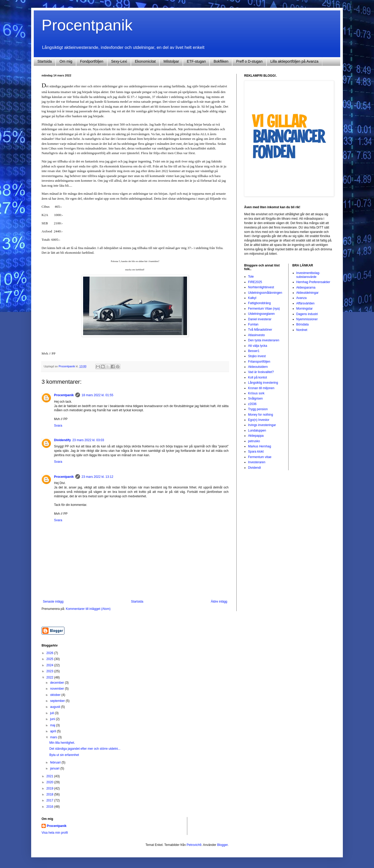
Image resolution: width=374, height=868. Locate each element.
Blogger (222, 845)
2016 (50, 807)
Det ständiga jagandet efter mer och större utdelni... (85, 749)
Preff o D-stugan (249, 61)
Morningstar (305, 309)
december (58, 683)
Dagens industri (307, 314)
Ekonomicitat (145, 61)
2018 (50, 794)
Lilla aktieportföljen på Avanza (294, 61)
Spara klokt (256, 452)
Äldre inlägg (219, 602)
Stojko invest (257, 356)
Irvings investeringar (262, 425)
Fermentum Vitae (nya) (264, 309)
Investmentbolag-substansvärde (308, 275)
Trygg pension (258, 409)
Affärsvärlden (305, 303)
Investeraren (257, 462)
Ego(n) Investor (259, 420)
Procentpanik (87, 25)
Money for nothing (261, 415)
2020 (50, 782)
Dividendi (254, 468)
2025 (50, 659)
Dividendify (62, 440)
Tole (251, 277)
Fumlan (253, 324)
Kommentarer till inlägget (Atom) (88, 609)
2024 (50, 665)
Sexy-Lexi (119, 61)
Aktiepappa (256, 436)
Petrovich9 (194, 845)
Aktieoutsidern (258, 367)
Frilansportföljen (259, 362)
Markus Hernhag (260, 446)
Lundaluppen (257, 430)
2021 (50, 776)
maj (53, 725)
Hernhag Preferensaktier (313, 282)
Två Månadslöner (260, 330)
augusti (56, 707)
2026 (50, 653)
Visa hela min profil (55, 833)
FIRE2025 (255, 282)
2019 (50, 788)
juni (53, 719)
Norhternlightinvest (261, 287)
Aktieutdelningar (308, 293)
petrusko (254, 441)
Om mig (66, 61)
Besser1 (254, 351)
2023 (50, 671)
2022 (50, 677)
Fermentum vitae (260, 457)
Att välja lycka (258, 346)
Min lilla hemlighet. (62, 743)
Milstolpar (171, 61)
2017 (50, 800)
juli (52, 713)
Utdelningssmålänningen (265, 293)
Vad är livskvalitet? (261, 372)
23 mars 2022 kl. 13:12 (97, 477)
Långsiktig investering (263, 383)
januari (55, 768)
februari (56, 762)
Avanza (302, 298)
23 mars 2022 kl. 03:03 (88, 440)
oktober (56, 695)
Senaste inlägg (53, 602)
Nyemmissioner (307, 319)
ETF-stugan (196, 61)
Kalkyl (252, 298)
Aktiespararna (306, 288)
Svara (58, 426)
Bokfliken (221, 61)
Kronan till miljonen (261, 388)
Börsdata (303, 324)
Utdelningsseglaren (261, 314)
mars (54, 737)
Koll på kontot (258, 377)
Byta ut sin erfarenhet (64, 755)
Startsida (45, 61)
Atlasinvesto (256, 335)
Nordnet (302, 330)
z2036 (252, 404)
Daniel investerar (260, 319)
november (58, 689)
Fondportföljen (92, 61)
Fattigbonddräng (259, 303)
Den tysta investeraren (264, 340)
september (58, 701)
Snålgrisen (255, 399)
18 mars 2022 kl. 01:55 (97, 395)
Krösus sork (256, 393)
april (54, 731)
